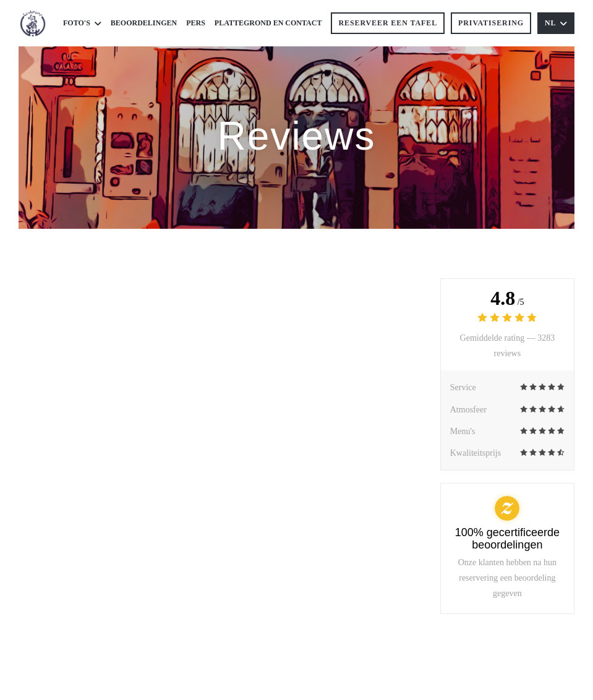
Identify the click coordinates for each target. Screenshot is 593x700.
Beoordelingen (144, 23)
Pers (196, 23)
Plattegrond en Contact (268, 23)
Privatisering (491, 23)
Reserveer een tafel (388, 23)
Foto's (82, 23)
